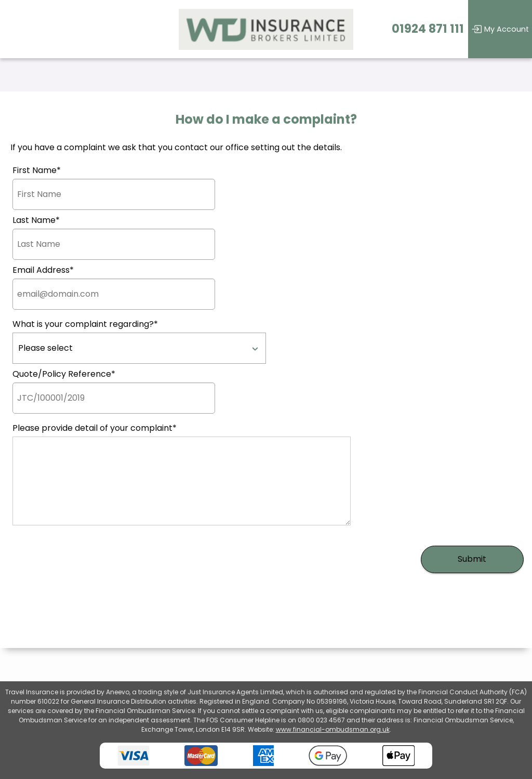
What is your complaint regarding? (85, 324)
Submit (472, 559)
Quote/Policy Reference (64, 374)
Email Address (43, 270)
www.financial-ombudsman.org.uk (333, 729)
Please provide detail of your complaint (95, 428)
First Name (37, 170)
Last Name (36, 220)
